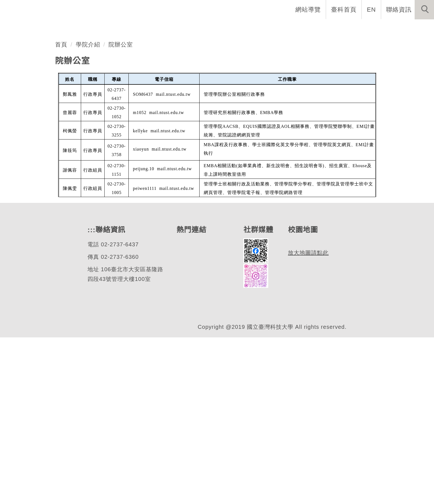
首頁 (61, 203)
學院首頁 (49, 28)
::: (91, 389)
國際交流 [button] (380, 28)
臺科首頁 (344, 9)
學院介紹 (88, 203)
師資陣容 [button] (175, 28)
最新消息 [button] (416, 28)
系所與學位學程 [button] (130, 28)
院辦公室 (121, 203)
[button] (424, 10)
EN (372, 9)
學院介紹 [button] (85, 28)
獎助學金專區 (254, 28)
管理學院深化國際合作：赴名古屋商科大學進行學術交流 (170, 135)
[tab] (219, 162)
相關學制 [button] (211, 28)
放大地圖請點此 (308, 437)
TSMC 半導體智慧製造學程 (320, 28)
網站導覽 (309, 9)
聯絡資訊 (399, 9)
